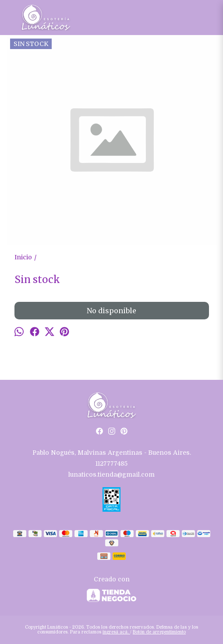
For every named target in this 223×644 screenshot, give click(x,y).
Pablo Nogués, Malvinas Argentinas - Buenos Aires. (112, 453)
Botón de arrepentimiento (159, 632)
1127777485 (111, 464)
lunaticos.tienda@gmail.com (111, 474)
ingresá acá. (116, 632)
